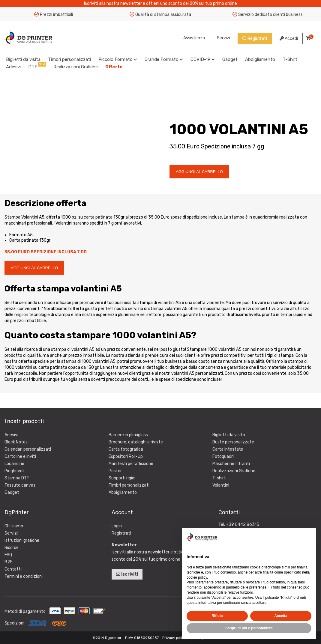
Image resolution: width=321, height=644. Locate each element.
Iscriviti (127, 574)
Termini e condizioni (24, 576)
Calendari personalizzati (28, 449)
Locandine (14, 464)
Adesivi (13, 67)
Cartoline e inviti (20, 456)
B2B (9, 562)
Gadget (230, 59)
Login (117, 526)
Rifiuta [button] (217, 616)
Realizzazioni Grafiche (76, 67)
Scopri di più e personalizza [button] (249, 628)
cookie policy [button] (197, 577)
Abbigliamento (260, 59)
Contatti (13, 569)
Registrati (255, 39)
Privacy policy (174, 638)
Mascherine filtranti (231, 464)
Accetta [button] (281, 616)
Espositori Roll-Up (126, 456)
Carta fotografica (126, 449)
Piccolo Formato (118, 59)
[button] (308, 537)
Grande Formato (164, 59)
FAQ (8, 555)
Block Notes (16, 442)
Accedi (289, 39)
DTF (33, 67)
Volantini (221, 485)
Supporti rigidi (122, 478)
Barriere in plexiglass (128, 435)
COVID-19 (203, 59)
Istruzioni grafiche (22, 540)
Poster (115, 471)
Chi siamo (14, 526)
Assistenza (194, 38)
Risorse (12, 548)
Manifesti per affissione (131, 464)
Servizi (223, 38)
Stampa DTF (17, 478)
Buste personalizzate (233, 442)
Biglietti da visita (23, 59)
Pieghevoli (14, 471)
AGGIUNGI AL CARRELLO (199, 172)
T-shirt (219, 478)
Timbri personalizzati (69, 59)
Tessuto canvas (20, 485)
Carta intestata (228, 449)
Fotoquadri (223, 456)
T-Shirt (290, 59)
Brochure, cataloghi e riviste (136, 442)
